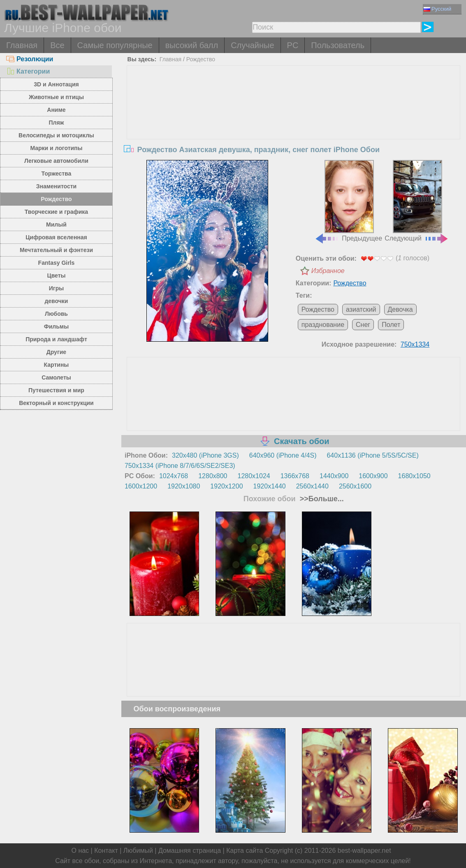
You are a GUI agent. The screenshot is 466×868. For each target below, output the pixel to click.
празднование (323, 325)
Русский (437, 9)
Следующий (417, 201)
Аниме (56, 110)
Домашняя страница (190, 851)
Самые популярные (115, 45)
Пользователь (338, 45)
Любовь (56, 314)
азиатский (361, 309)
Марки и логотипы (56, 148)
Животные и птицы (56, 97)
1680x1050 (414, 476)
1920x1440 (270, 486)
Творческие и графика (56, 212)
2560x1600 (355, 486)
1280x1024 (254, 476)
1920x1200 (226, 486)
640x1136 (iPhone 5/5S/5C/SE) (372, 455)
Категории (28, 71)
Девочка (400, 309)
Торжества (57, 174)
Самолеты (56, 377)
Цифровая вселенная (56, 237)
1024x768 (174, 476)
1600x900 (373, 476)
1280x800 (213, 476)
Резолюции (30, 59)
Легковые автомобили (56, 161)
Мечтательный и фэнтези (56, 250)
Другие (56, 352)
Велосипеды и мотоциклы (56, 135)
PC (293, 45)
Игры (56, 288)
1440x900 (334, 476)
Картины (57, 365)
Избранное (328, 271)
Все (57, 45)
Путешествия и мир (56, 390)
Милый (56, 225)
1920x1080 (184, 486)
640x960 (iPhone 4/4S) (283, 455)
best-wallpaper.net (364, 851)
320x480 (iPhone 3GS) (205, 455)
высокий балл (192, 45)
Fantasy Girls (57, 263)
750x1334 (415, 344)
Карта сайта (245, 851)
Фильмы (56, 326)
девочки (56, 301)
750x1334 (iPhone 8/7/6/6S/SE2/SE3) (180, 466)
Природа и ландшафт (56, 339)
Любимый (138, 851)
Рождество (56, 199)
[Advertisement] (293, 127)
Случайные (252, 45)
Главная (22, 45)
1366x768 (295, 476)
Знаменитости (57, 186)
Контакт (106, 851)
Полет (391, 325)
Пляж (56, 123)
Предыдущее (348, 201)
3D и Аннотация (56, 84)
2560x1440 (312, 486)
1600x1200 (141, 486)
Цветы (56, 275)
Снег (363, 325)
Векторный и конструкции (56, 403)
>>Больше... (321, 499)
